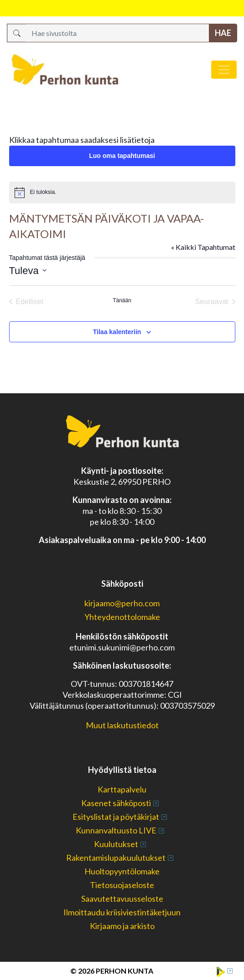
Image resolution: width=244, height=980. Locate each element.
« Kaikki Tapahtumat (203, 247)
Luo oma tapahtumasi (122, 156)
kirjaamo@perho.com (122, 603)
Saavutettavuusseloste (122, 899)
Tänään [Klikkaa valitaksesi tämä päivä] (122, 300)
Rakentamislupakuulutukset (116, 858)
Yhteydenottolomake (122, 617)
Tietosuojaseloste (122, 885)
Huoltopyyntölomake (122, 871)
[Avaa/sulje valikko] (224, 70)
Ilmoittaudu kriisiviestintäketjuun (122, 912)
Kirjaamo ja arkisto (122, 926)
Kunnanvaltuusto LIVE (116, 830)
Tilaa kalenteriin (117, 332)
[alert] (122, 193)
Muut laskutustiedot (122, 725)
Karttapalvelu (122, 789)
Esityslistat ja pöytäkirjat (116, 817)
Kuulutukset (116, 844)
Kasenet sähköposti (116, 803)
